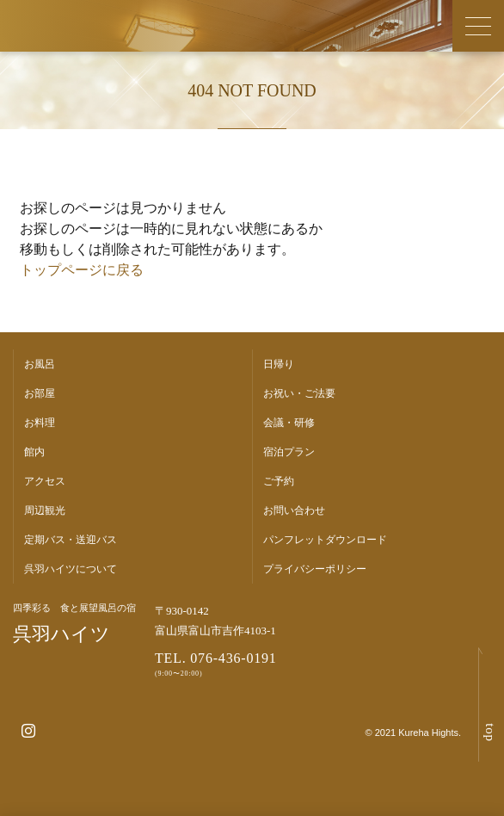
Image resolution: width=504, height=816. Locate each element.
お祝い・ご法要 (299, 393)
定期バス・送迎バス (71, 540)
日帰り (279, 364)
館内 (34, 452)
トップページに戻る (82, 270)
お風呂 (40, 364)
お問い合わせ (294, 510)
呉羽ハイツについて (71, 569)
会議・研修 (289, 423)
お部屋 (40, 393)
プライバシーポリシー (315, 569)
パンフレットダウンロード (325, 540)
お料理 (40, 423)
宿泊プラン (289, 452)
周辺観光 (45, 510)
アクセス (45, 481)
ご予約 (279, 481)
